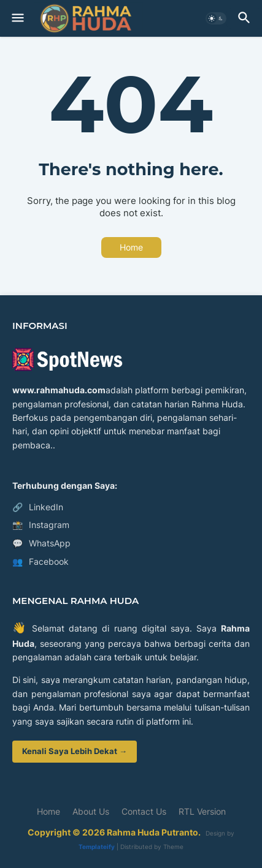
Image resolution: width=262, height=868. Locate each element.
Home (131, 247)
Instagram (41, 525)
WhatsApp (41, 543)
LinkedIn (38, 507)
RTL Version (202, 811)
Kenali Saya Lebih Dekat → (75, 751)
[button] (17, 18)
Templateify (97, 847)
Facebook (40, 562)
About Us (91, 811)
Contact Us (144, 811)
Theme (173, 847)
